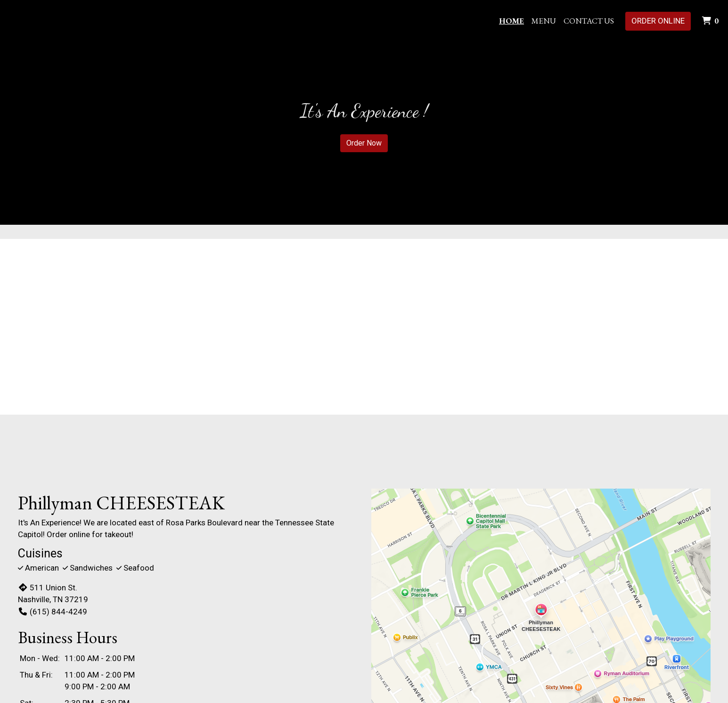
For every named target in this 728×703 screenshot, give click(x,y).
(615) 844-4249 (53, 612)
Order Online (658, 21)
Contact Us (589, 21)
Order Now (364, 143)
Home (511, 21)
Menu (544, 21)
